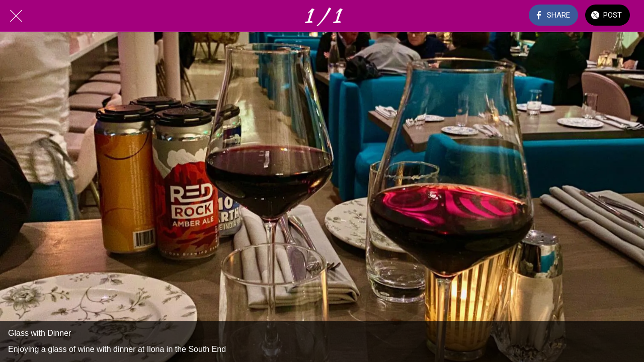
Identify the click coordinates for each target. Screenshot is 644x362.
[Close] (16, 16)
